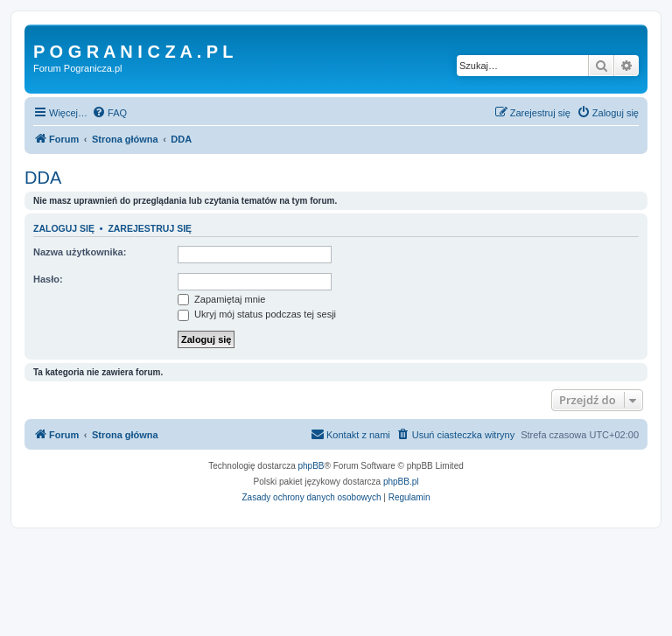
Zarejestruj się (150, 228)
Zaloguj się (64, 228)
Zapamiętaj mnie (221, 299)
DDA (43, 178)
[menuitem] (109, 113)
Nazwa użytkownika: (80, 252)
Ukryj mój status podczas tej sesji (257, 314)
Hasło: (48, 279)
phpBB (311, 466)
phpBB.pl (401, 482)
